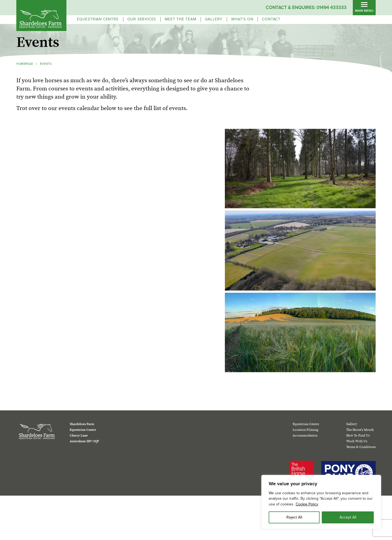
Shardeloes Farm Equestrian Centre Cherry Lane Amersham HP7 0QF (84, 433)
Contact (271, 19)
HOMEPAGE (25, 64)
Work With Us (357, 441)
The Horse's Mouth (360, 430)
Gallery (214, 19)
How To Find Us (358, 435)
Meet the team (180, 19)
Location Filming (305, 430)
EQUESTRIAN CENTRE (98, 19)
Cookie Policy (307, 504)
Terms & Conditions (361, 447)
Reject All (294, 517)
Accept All (348, 517)
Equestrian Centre (306, 424)
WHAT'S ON (242, 19)
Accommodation (305, 435)
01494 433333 (332, 7)
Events (46, 64)
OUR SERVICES (142, 19)
